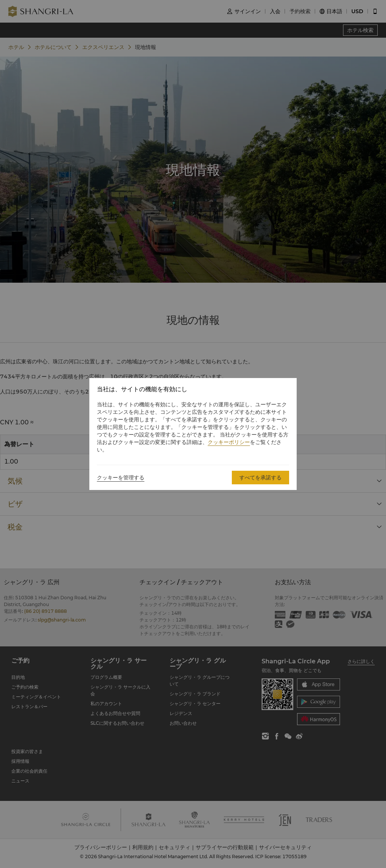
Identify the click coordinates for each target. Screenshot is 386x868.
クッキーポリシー (229, 442)
